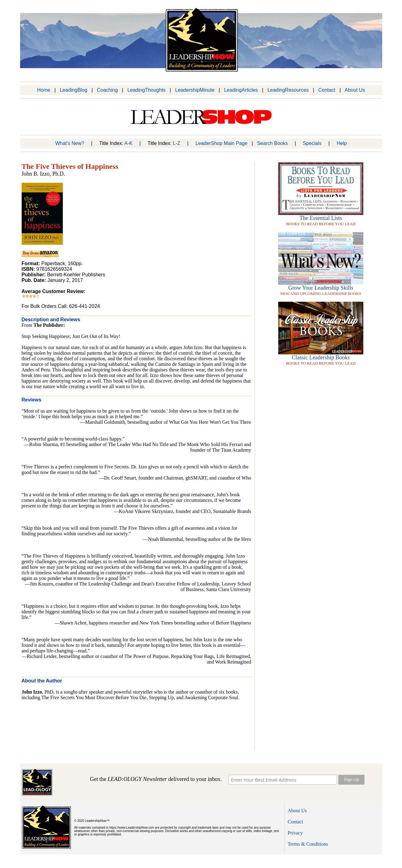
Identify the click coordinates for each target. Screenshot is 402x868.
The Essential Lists (321, 218)
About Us (355, 90)
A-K (129, 143)
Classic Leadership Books (321, 357)
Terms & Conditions (308, 844)
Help (342, 143)
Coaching (107, 90)
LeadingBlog (73, 90)
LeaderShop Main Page (221, 143)
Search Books (272, 143)
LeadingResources (288, 90)
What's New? (70, 143)
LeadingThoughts (146, 90)
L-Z (177, 143)
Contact (327, 90)
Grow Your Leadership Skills (321, 288)
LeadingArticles (241, 90)
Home (44, 90)
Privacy (295, 833)
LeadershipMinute (195, 90)
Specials (312, 143)
